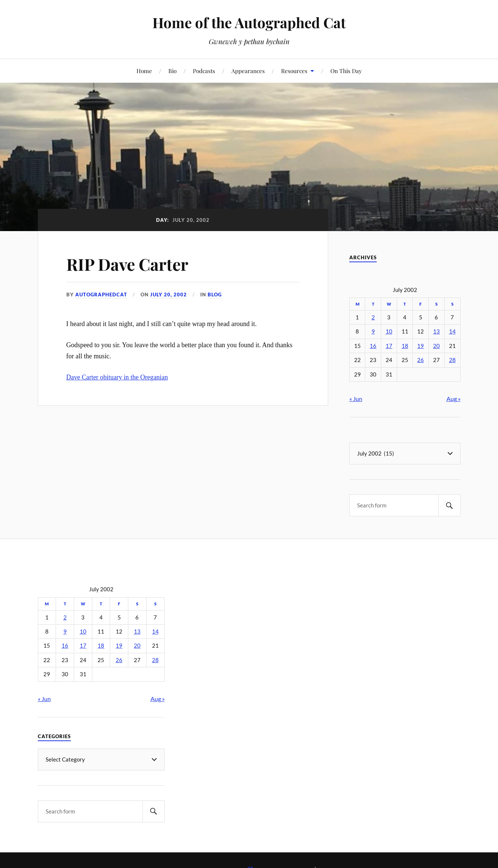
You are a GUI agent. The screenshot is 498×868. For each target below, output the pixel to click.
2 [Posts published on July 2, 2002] (373, 317)
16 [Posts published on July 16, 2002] (373, 346)
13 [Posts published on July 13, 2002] (436, 331)
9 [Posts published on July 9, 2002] (373, 331)
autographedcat (101, 295)
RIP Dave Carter (127, 264)
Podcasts (204, 71)
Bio (172, 71)
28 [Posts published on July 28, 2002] (452, 360)
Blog (215, 295)
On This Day (346, 71)
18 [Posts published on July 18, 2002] (405, 346)
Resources (294, 71)
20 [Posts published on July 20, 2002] (436, 346)
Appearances (248, 71)
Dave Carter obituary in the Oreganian (117, 377)
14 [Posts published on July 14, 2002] (452, 331)
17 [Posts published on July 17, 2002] (389, 346)
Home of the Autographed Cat (249, 22)
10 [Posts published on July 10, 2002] (389, 331)
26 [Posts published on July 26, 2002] (421, 360)
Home (144, 71)
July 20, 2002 (169, 295)
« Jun (356, 399)
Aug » (454, 399)
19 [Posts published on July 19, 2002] (421, 346)
